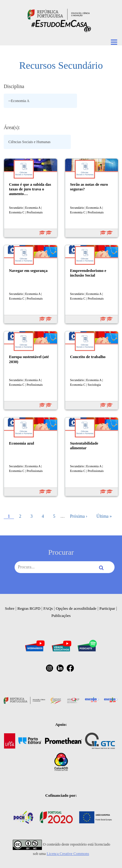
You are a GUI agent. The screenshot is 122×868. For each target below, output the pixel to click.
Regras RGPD (29, 608)
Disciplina (14, 86)
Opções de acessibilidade (76, 608)
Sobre (10, 608)
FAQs (48, 608)
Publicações (61, 616)
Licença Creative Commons (68, 854)
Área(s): (12, 127)
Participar (107, 608)
